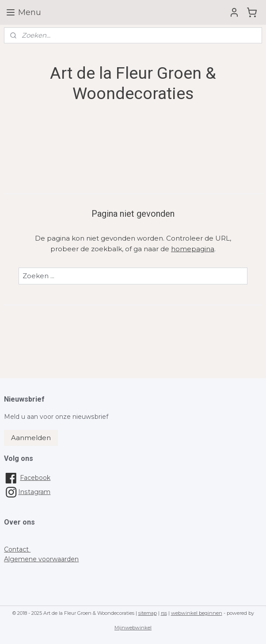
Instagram (27, 492)
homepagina (193, 249)
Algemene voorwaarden (41, 559)
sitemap (148, 613)
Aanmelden (31, 438)
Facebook (35, 478)
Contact (17, 549)
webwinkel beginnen (197, 613)
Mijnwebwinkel (133, 628)
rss (164, 613)
